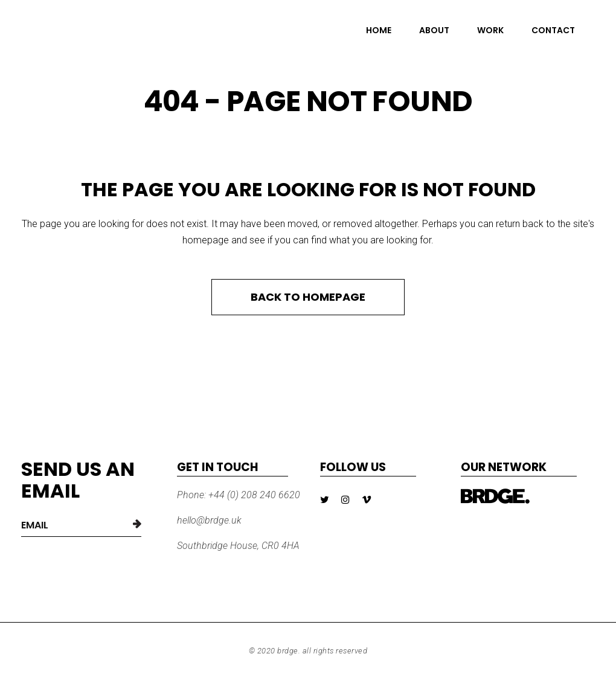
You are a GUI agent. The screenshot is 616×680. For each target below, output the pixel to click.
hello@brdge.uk (209, 520)
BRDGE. (289, 651)
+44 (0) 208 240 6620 (253, 495)
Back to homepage (308, 297)
